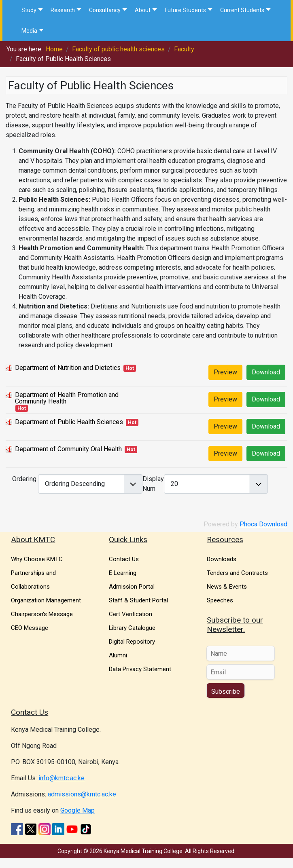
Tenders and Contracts (237, 573)
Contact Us (124, 559)
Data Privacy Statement (140, 669)
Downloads (222, 559)
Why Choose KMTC (37, 559)
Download (266, 372)
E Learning (123, 573)
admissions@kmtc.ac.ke (82, 794)
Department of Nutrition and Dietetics (68, 368)
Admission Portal (132, 587)
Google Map (77, 810)
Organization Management (46, 600)
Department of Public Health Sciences (69, 422)
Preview (225, 372)
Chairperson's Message (42, 614)
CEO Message (30, 628)
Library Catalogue (132, 628)
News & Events (227, 587)
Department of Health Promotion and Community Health (67, 398)
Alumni (118, 655)
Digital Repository (132, 642)
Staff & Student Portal (138, 600)
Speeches (220, 600)
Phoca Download (263, 524)
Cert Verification (131, 614)
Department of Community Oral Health (68, 449)
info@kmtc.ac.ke (62, 778)
